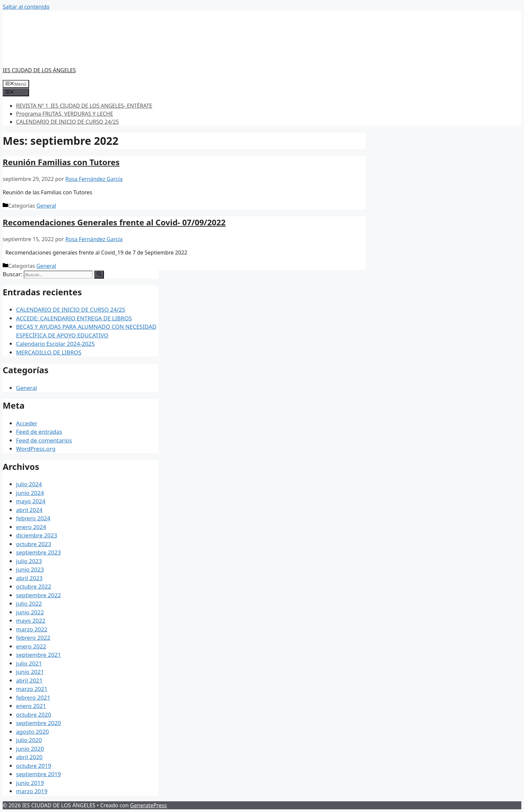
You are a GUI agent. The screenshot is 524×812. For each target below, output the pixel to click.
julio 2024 (29, 484)
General (46, 206)
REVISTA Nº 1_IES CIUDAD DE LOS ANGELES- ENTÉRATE (84, 106)
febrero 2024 (33, 518)
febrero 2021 (33, 697)
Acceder (27, 423)
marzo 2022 (32, 629)
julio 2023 (29, 561)
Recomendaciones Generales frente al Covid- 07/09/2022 (114, 222)
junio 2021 (30, 672)
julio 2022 (29, 603)
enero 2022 (31, 646)
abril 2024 (29, 510)
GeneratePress (148, 805)
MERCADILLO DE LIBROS (49, 352)
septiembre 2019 (38, 774)
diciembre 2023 (37, 535)
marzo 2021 (32, 689)
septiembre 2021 (38, 655)
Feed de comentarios (44, 440)
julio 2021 (29, 663)
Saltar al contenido (26, 7)
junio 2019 (30, 783)
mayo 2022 (31, 621)
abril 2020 (29, 757)
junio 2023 (30, 569)
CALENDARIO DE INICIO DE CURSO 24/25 (68, 122)
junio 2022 (30, 612)
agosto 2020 (32, 732)
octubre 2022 (34, 586)
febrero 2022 (33, 638)
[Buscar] (99, 275)
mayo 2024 (31, 501)
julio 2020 (29, 740)
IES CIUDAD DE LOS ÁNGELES (39, 70)
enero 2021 (31, 706)
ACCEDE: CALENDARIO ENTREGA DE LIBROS (74, 318)
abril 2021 (29, 680)
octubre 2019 (34, 766)
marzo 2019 (32, 791)
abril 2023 (29, 578)
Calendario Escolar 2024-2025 (55, 344)
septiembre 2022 (38, 595)
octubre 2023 (34, 544)
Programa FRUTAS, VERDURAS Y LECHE (64, 114)
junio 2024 (30, 493)
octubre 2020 (34, 715)
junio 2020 (30, 749)
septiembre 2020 (38, 723)
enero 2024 (31, 527)
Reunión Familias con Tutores (61, 162)
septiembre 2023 (38, 552)
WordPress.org (36, 449)
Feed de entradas (39, 432)
